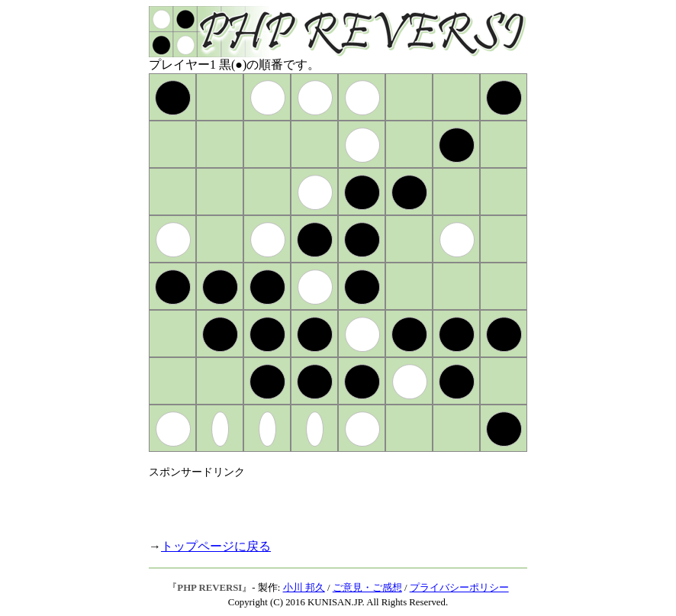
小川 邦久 (304, 588)
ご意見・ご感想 (367, 588)
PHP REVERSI (209, 588)
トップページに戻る (216, 546)
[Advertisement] (327, 502)
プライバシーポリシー (459, 588)
